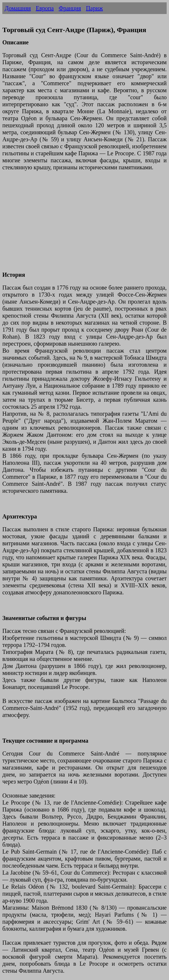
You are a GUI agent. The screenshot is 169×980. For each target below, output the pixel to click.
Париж (94, 8)
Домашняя (18, 8)
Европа (45, 8)
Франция (70, 8)
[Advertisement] (85, 224)
